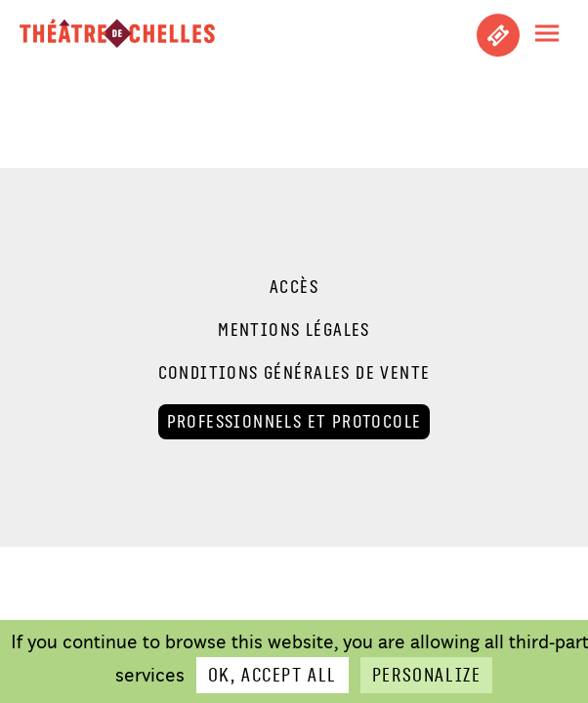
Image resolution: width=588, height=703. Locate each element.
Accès (294, 287)
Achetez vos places (498, 35)
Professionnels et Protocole (294, 421)
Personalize (426, 675)
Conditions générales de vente (294, 373)
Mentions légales (294, 330)
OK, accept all (273, 675)
